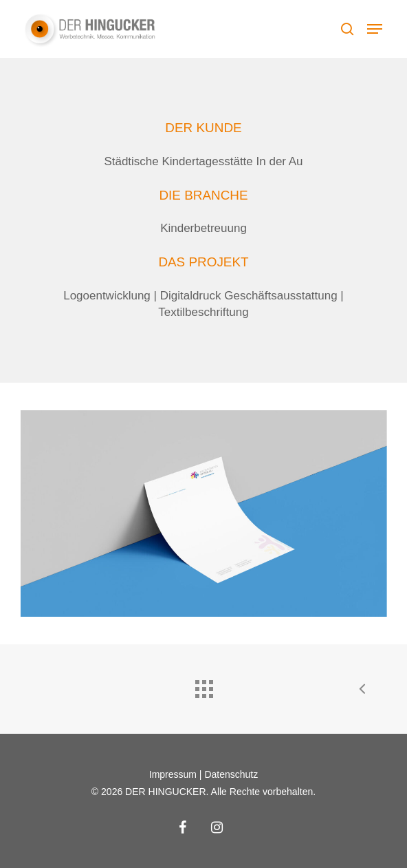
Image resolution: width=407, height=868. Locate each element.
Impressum (173, 774)
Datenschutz (231, 774)
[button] (375, 29)
